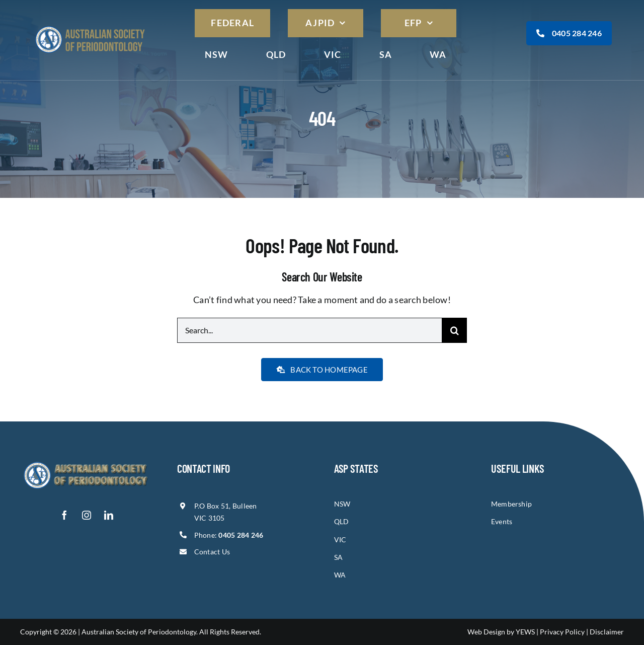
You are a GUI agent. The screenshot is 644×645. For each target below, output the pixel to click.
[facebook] (64, 515)
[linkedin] (109, 515)
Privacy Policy (562, 632)
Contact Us (212, 552)
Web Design (486, 632)
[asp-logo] (90, 26)
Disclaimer (607, 632)
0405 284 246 (569, 33)
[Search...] (309, 330)
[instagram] (87, 515)
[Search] (454, 330)
